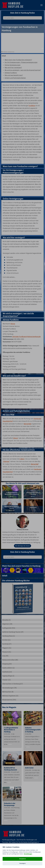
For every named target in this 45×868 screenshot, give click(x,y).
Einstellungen (28, 854)
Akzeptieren (22, 859)
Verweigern (22, 863)
